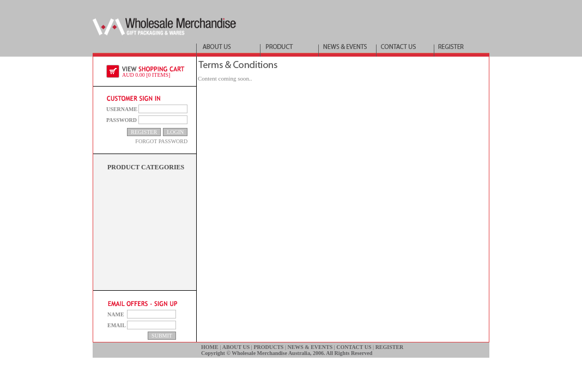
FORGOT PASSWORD (161, 141)
